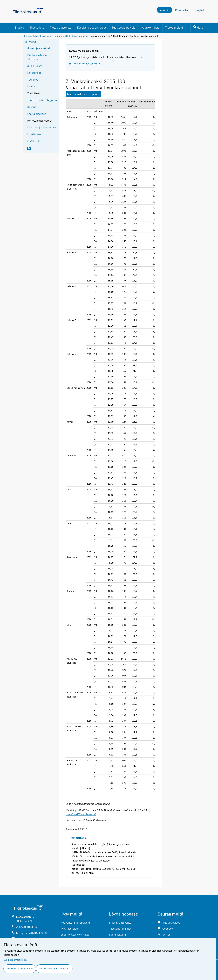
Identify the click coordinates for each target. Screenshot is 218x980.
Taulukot (33, 79)
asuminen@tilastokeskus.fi (81, 814)
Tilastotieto (37, 27)
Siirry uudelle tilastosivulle (84, 63)
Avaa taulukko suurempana (82, 94)
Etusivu (19, 27)
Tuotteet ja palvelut (124, 27)
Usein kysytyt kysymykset (76, 934)
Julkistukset (35, 66)
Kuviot (31, 86)
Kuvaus (32, 107)
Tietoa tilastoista (61, 27)
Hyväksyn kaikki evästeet (20, 969)
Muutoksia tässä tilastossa (37, 57)
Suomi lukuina (117, 934)
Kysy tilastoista (70, 928)
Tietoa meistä (174, 27)
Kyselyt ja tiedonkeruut (92, 27)
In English (200, 10)
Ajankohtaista (151, 27)
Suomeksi (165, 10)
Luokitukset (35, 134)
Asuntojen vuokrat (53, 36)
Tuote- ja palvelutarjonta (42, 100)
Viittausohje (79, 838)
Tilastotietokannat (120, 928)
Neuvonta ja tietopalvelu (75, 922)
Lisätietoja (34, 141)
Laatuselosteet (37, 114)
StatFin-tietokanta (120, 922)
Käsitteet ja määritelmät (42, 127)
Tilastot (37, 36)
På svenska (182, 10)
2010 (67, 36)
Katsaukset (34, 73)
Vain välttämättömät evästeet (54, 969)
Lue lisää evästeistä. (15, 960)
